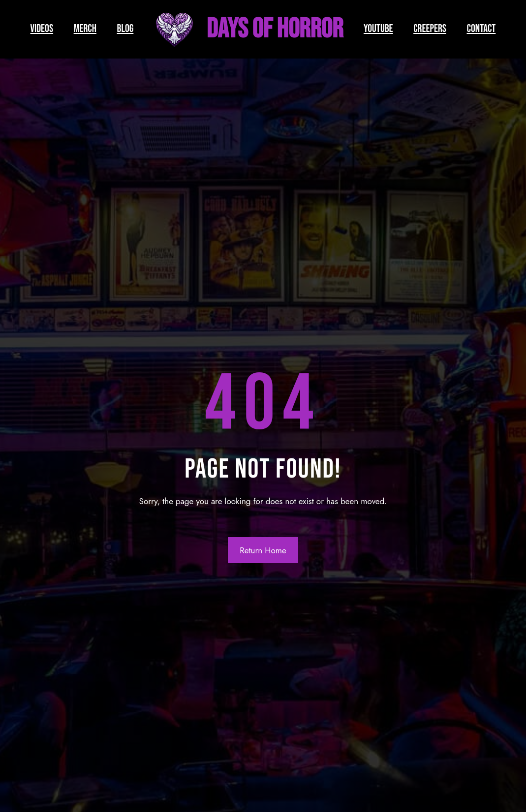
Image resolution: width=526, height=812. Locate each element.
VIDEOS (42, 29)
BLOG (125, 29)
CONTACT (481, 29)
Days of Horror (275, 29)
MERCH (85, 29)
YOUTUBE (378, 29)
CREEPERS (430, 29)
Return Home (263, 550)
